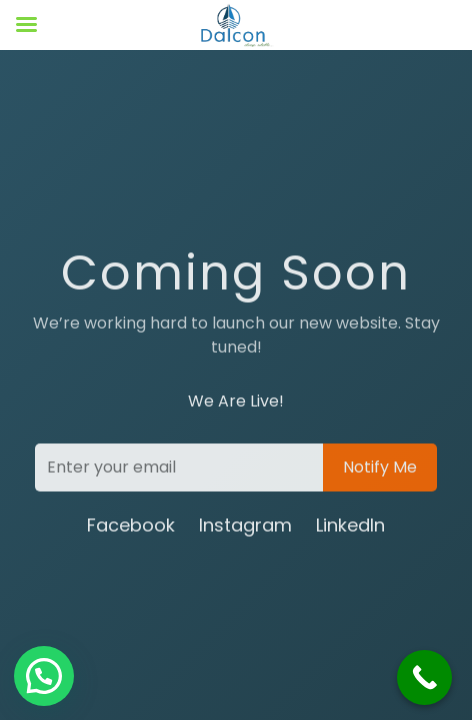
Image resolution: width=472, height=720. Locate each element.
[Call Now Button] (424, 677)
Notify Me (380, 468)
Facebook (131, 526)
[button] (44, 676)
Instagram (245, 526)
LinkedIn (350, 526)
